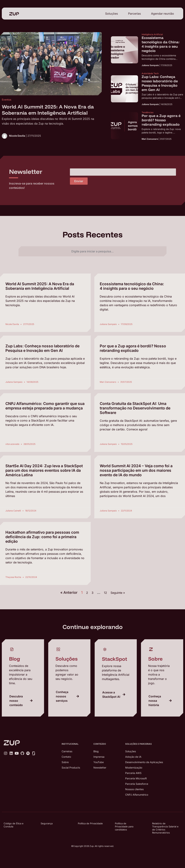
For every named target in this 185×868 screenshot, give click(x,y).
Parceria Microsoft (136, 778)
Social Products (71, 768)
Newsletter (100, 768)
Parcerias (135, 14)
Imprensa (99, 757)
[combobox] (92, 251)
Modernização (134, 768)
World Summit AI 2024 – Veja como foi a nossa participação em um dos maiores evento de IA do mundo (136, 470)
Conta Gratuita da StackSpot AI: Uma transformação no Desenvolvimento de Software (135, 408)
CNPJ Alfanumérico (137, 795)
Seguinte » (118, 593)
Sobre (65, 762)
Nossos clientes (134, 789)
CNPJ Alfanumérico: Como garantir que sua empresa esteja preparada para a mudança (45, 406)
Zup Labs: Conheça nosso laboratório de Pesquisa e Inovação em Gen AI (42, 348)
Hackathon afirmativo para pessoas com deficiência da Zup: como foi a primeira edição (42, 537)
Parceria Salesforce (137, 784)
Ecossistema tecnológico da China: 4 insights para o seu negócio (132, 286)
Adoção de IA (133, 757)
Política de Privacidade (90, 823)
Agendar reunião (163, 14)
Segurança (47, 823)
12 (105, 593)
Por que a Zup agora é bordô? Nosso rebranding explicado (133, 348)
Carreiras (67, 751)
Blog (96, 751)
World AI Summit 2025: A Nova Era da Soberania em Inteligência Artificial (40, 286)
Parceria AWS (133, 773)
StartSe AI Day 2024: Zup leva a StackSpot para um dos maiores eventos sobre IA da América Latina (44, 470)
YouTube (99, 762)
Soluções (112, 14)
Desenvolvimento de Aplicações (144, 762)
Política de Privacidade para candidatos (124, 826)
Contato (66, 757)
